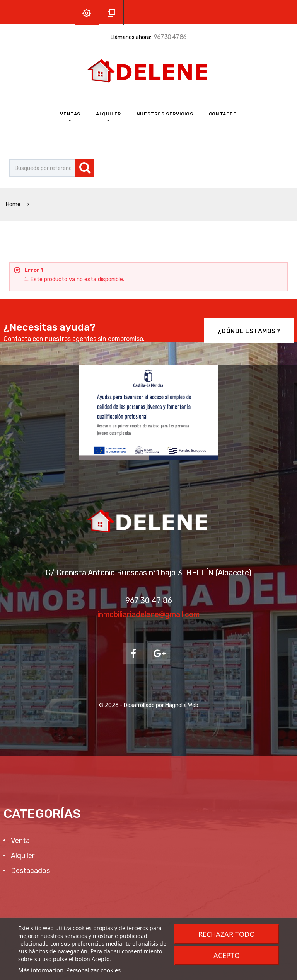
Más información (41, 970)
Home (14, 204)
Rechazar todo (227, 934)
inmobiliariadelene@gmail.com (148, 614)
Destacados (30, 871)
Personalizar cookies (93, 970)
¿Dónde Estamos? (249, 331)
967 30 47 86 (170, 37)
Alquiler (108, 114)
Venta (20, 841)
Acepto (227, 955)
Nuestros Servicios (165, 114)
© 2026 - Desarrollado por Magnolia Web (149, 705)
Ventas (70, 114)
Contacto (223, 114)
